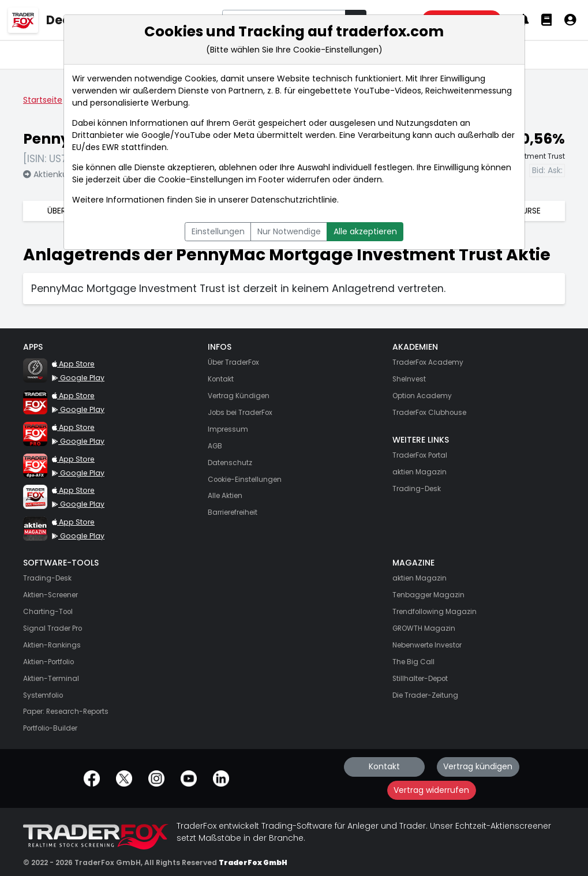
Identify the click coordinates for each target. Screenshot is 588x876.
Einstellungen (218, 231)
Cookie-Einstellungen (201, 179)
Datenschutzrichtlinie (294, 200)
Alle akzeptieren (365, 231)
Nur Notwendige (289, 231)
